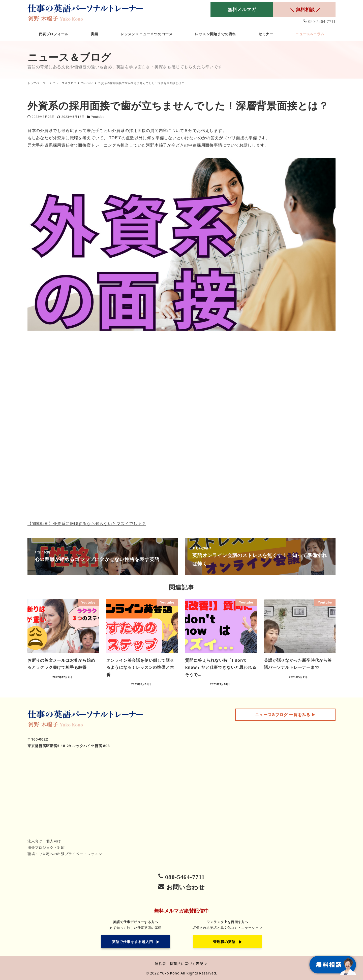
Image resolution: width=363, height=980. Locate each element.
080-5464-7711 (322, 22)
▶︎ (285, 715)
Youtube (98, 117)
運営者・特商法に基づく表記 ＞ (181, 964)
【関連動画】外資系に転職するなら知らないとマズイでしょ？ (87, 523)
